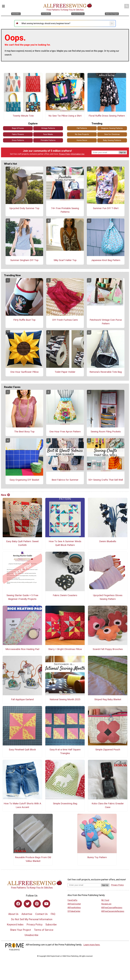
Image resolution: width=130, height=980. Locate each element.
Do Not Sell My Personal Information (32, 919)
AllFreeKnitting (74, 908)
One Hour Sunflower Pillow (24, 372)
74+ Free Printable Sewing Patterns (65, 210)
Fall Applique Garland (22, 699)
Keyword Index (15, 925)
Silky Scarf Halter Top (65, 260)
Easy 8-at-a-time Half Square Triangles (65, 751)
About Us (13, 914)
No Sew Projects (82, 134)
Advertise (27, 914)
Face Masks (48, 134)
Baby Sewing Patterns (112, 140)
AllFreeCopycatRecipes (112, 908)
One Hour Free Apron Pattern (65, 432)
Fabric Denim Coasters (65, 595)
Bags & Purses (18, 128)
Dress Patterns (18, 140)
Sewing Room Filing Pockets (106, 432)
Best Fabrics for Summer (65, 480)
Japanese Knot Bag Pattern (106, 260)
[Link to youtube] (46, 904)
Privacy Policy (65, 154)
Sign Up (123, 152)
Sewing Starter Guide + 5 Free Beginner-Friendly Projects (22, 597)
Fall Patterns (82, 128)
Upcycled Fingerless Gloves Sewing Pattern (108, 597)
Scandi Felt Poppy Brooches (108, 649)
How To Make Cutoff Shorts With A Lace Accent (22, 805)
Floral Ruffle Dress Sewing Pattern (107, 116)
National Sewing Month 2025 (65, 699)
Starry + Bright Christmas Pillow (65, 649)
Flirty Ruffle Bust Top (24, 320)
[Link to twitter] (28, 904)
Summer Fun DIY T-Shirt (106, 208)
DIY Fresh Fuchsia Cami (65, 320)
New (5, 495)
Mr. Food (105, 900)
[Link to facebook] (18, 904)
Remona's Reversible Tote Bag (106, 372)
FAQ (53, 914)
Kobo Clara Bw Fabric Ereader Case (108, 805)
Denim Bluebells (108, 541)
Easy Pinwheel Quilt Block (22, 750)
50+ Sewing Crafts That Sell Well (106, 480)
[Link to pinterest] (37, 904)
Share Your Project (21, 930)
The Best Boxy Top (24, 432)
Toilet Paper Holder (65, 372)
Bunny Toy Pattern (97, 857)
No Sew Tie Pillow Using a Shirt (65, 116)
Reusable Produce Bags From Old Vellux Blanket (33, 859)
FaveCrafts (72, 900)
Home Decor (82, 140)
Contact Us (41, 914)
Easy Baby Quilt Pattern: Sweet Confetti (22, 543)
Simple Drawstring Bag (65, 803)
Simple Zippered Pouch (108, 750)
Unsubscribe (31, 935)
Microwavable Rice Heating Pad (22, 649)
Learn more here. (92, 945)
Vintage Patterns (48, 128)
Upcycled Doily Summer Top (24, 208)
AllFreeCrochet (74, 904)
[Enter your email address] (84, 885)
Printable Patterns (48, 140)
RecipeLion (106, 904)
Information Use (78, 154)
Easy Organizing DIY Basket (24, 480)
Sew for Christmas (112, 134)
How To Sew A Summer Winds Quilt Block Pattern (65, 543)
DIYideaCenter (74, 911)
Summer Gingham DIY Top (24, 260)
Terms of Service (44, 930)
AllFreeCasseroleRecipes (113, 911)
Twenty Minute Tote (23, 116)
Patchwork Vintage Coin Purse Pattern (106, 322)
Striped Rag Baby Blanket (108, 699)
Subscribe (51, 925)
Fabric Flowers (18, 134)
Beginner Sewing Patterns (112, 128)
